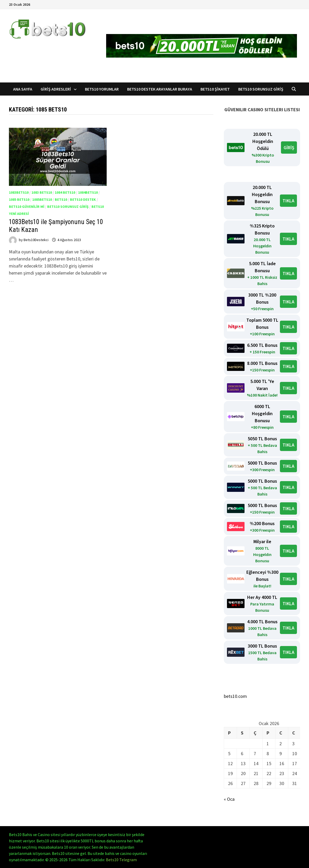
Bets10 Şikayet (215, 89)
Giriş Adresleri (56, 89)
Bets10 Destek (83, 199)
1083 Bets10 (42, 192)
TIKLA (288, 201)
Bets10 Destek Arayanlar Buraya (160, 89)
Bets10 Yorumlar (102, 89)
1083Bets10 (19, 192)
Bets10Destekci (36, 240)
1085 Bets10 (19, 199)
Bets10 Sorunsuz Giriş (261, 89)
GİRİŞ (289, 148)
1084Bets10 (88, 192)
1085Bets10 (42, 199)
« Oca (229, 799)
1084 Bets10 (65, 192)
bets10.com (235, 696)
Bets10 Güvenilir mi (27, 207)
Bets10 (61, 199)
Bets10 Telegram (121, 860)
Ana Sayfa (23, 89)
